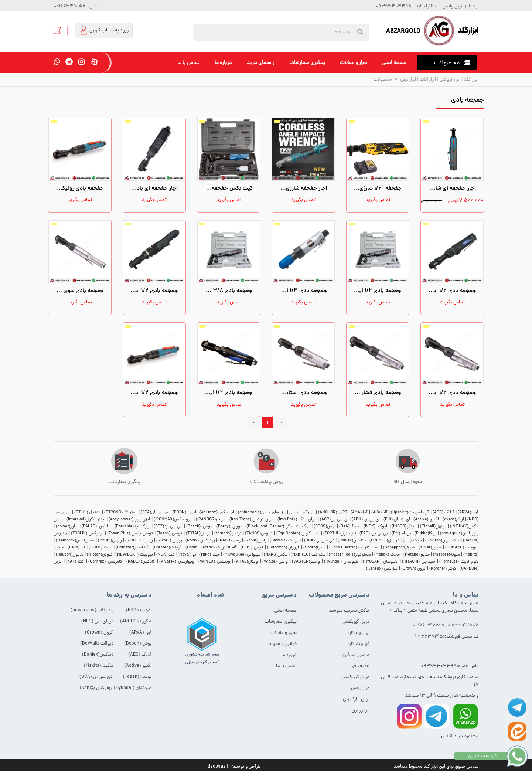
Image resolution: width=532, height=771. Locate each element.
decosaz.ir (219, 767)
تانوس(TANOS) (259, 534)
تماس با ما (189, 63)
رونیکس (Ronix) (200, 541)
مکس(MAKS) (276, 555)
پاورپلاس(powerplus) (459, 534)
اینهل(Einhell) (433, 527)
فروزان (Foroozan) (284, 548)
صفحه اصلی (394, 63)
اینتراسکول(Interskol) (86, 520)
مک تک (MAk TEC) (308, 555)
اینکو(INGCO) (403, 527)
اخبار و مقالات (354, 63)
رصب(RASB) (229, 541)
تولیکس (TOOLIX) (87, 534)
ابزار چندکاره (359, 633)
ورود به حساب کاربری (104, 30)
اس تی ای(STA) (155, 513)
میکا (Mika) (209, 555)
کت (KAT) (75, 562)
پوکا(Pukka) (425, 534)
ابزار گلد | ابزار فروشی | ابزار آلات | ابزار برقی (439, 80)
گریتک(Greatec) (167, 548)
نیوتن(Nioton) (100, 555)
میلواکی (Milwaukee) (242, 555)
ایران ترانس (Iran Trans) (252, 520)
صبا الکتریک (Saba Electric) (354, 548)
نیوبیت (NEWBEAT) (134, 555)
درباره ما (223, 63)
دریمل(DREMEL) (384, 541)
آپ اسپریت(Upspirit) (410, 513)
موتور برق (361, 711)
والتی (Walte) (275, 562)
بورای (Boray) (229, 527)
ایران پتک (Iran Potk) (297, 520)
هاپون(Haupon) (70, 555)
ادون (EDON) (184, 513)
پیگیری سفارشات (307, 63)
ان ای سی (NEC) (97, 621)
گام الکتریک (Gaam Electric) (211, 548)
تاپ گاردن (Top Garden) (298, 534)
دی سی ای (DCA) (319, 541)
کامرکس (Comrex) (105, 562)
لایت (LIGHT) (100, 548)
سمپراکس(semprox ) (75, 541)
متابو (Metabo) (417, 555)
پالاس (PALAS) (96, 527)
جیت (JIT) (412, 541)
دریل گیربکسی (356, 622)
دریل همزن (359, 688)
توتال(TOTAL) (198, 534)
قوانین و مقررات (282, 644)
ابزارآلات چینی (302, 513)
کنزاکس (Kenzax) (382, 569)
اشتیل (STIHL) (88, 513)
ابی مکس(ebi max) (217, 513)
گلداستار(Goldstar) (132, 548)
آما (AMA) (359, 513)
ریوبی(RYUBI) (110, 541)
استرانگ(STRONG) (121, 513)
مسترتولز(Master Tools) (350, 555)
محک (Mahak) (387, 555)
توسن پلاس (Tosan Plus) (130, 534)
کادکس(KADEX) (141, 562)
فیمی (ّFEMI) (252, 548)
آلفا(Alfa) (379, 513)
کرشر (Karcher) (443, 569)
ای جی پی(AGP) (334, 520)
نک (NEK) (165, 555)
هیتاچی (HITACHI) (419, 562)
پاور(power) (66, 527)
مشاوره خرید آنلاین (460, 736)
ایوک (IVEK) (375, 527)
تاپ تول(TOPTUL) (340, 534)
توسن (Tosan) (169, 534)
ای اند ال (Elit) (397, 520)
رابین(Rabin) (255, 541)
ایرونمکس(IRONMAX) (173, 520)
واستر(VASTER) (306, 562)
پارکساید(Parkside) (132, 527)
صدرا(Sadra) (314, 548)
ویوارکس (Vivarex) (177, 562)
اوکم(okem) (453, 520)
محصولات (383, 80)
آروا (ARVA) (468, 513)
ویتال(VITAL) (246, 562)
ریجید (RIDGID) (139, 541)
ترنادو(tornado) (228, 534)
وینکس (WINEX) (214, 562)
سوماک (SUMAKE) (462, 548)
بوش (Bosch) (199, 527)
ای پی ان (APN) (366, 520)
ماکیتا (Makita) (99, 666)
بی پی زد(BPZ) (168, 527)
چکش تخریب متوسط (349, 611)
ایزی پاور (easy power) (129, 520)
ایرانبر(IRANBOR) (211, 520)
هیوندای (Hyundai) (341, 562)
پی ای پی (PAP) (374, 534)
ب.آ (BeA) (349, 527)
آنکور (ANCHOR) (333, 513)
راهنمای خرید (261, 63)
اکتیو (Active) (426, 520)
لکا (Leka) (76, 548)
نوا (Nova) (187, 555)
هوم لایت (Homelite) (459, 562)
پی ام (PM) (401, 534)
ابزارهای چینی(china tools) (262, 513)
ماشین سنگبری (355, 655)
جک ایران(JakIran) (442, 541)
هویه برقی (360, 666)
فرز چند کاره (359, 644)
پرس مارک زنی (356, 699)
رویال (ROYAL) (169, 541)
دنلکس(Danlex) (352, 541)
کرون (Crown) (414, 569)
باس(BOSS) (324, 527)
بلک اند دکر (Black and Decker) (278, 527)
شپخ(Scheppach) (399, 548)
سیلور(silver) (430, 548)
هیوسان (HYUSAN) (380, 562)
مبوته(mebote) (446, 555)
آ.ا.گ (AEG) (444, 513)
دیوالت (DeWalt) (285, 541)
